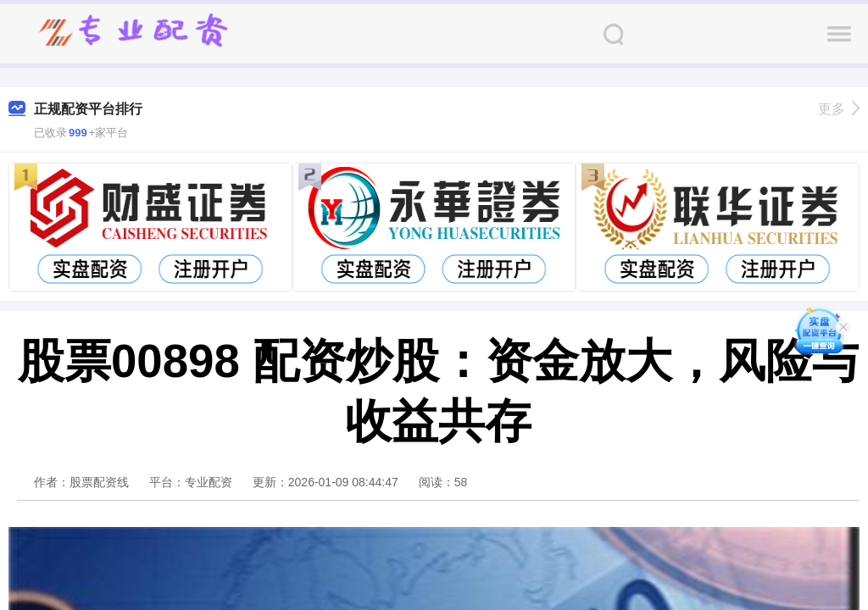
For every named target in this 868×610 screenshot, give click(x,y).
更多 (839, 109)
